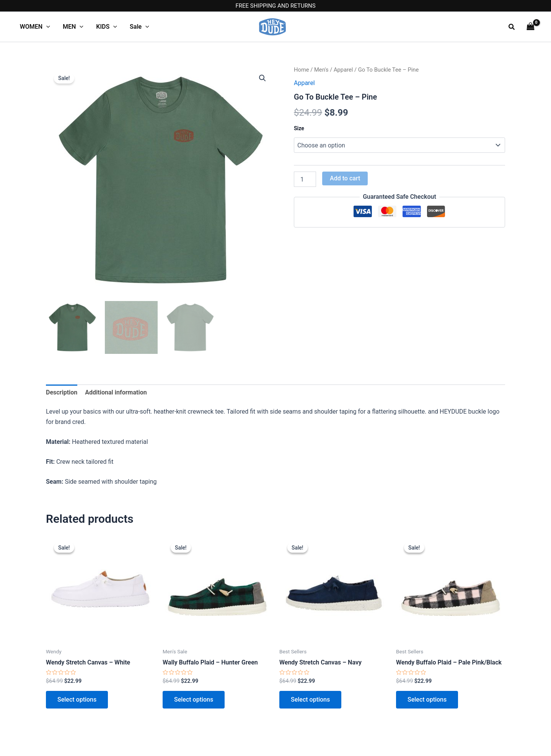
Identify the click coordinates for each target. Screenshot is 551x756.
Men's (321, 70)
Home (302, 70)
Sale (138, 27)
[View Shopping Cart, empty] (530, 27)
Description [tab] (62, 392)
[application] (46, 27)
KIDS (105, 27)
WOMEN (35, 27)
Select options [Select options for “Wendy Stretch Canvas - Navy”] (310, 700)
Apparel (343, 70)
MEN (72, 27)
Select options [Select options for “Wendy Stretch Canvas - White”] (77, 700)
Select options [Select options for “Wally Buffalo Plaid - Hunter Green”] (194, 700)
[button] (512, 27)
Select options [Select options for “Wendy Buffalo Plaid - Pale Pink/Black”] (427, 700)
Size (299, 128)
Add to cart (345, 178)
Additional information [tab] (116, 392)
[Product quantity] (305, 179)
